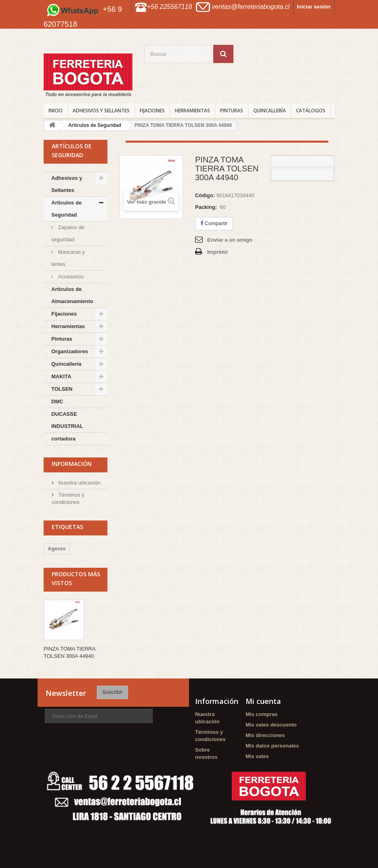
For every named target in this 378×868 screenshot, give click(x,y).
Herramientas (192, 111)
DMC (57, 401)
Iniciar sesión (314, 7)
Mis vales (257, 756)
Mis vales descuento (271, 725)
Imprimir (218, 252)
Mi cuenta (263, 701)
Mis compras (261, 714)
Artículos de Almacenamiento (72, 295)
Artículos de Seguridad (66, 209)
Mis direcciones (265, 735)
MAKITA (61, 376)
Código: (205, 195)
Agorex (57, 549)
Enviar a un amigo (230, 240)
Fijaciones (152, 111)
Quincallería (270, 111)
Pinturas (232, 111)
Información (72, 464)
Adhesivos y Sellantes (101, 111)
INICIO (56, 111)
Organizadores (70, 351)
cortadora (63, 439)
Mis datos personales (272, 746)
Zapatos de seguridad (68, 233)
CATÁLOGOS (311, 111)
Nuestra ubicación (79, 483)
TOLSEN (62, 389)
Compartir (214, 223)
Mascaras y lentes (68, 258)
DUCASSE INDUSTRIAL (67, 420)
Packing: (206, 207)
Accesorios (70, 277)
